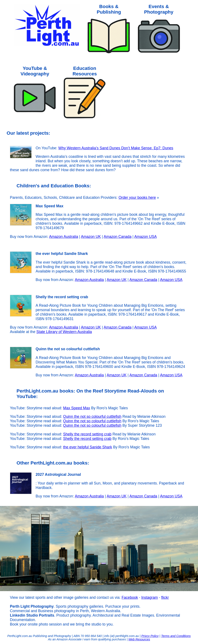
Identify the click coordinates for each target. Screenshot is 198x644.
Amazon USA (146, 237)
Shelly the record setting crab (87, 434)
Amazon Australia (64, 237)
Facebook (130, 597)
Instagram (149, 597)
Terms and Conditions (176, 636)
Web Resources (139, 639)
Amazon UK (91, 237)
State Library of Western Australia (64, 332)
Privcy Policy (150, 636)
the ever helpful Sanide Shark (88, 447)
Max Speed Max (77, 408)
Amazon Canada (118, 237)
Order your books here (137, 198)
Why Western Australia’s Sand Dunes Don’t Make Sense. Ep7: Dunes (116, 148)
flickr (165, 597)
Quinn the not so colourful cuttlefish (92, 417)
